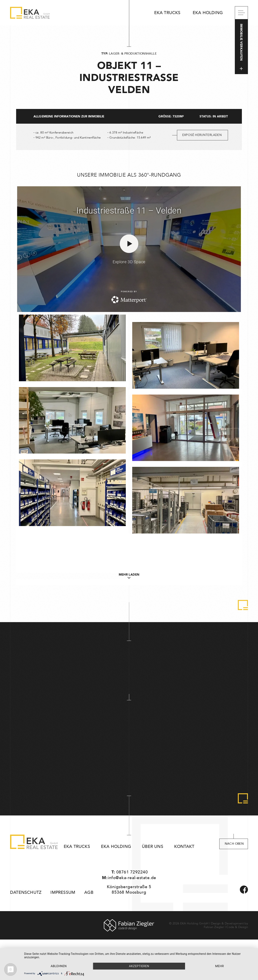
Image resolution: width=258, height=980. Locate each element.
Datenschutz (26, 892)
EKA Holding (208, 13)
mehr (219, 966)
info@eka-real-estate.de (132, 878)
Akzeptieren (139, 966)
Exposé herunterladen (202, 135)
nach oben (234, 844)
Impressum (63, 892)
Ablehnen (59, 966)
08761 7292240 (132, 872)
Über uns (153, 847)
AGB (89, 892)
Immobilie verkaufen (241, 47)
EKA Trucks (167, 13)
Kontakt (184, 847)
